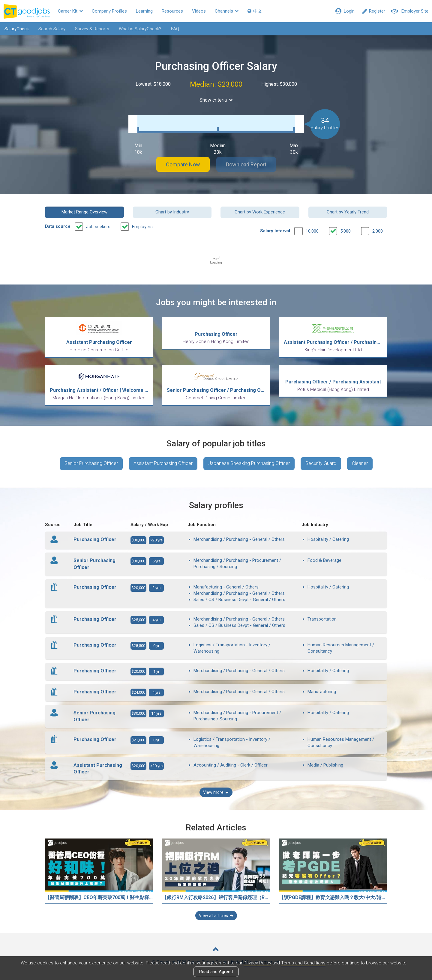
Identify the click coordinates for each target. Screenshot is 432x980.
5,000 (345, 231)
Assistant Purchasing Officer (163, 463)
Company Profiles (109, 11)
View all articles (216, 916)
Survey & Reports (92, 29)
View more (216, 792)
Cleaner (360, 463)
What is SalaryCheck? (140, 29)
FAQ (175, 29)
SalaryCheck (17, 29)
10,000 (312, 231)
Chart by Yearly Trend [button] (348, 212)
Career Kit (70, 11)
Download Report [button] (246, 164)
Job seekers (98, 227)
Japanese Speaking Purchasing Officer (249, 463)
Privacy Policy (257, 963)
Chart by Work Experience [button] (260, 212)
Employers (142, 227)
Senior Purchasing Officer (91, 463)
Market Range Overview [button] (84, 212)
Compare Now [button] (183, 164)
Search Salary (52, 29)
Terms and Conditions (303, 963)
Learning (144, 11)
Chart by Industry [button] (172, 212)
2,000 (378, 231)
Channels (227, 11)
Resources (172, 11)
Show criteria (216, 100)
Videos (199, 11)
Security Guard (321, 463)
